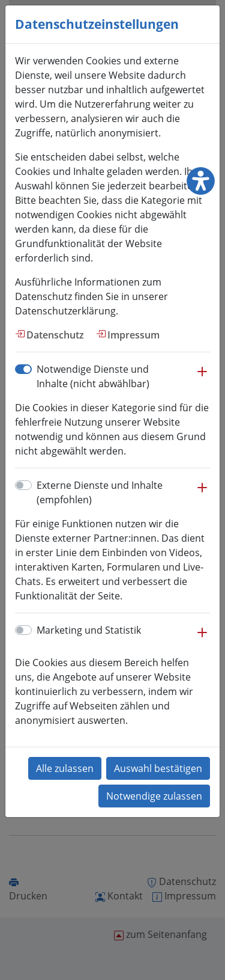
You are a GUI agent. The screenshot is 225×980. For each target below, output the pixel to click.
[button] (202, 378)
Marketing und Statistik (89, 630)
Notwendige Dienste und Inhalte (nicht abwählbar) (93, 376)
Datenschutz (55, 335)
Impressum (133, 335)
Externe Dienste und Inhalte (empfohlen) (100, 492)
